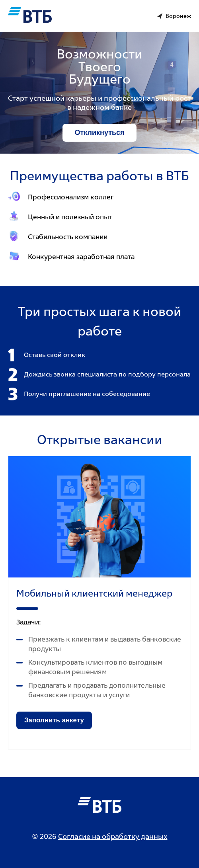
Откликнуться (99, 133)
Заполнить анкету (54, 720)
